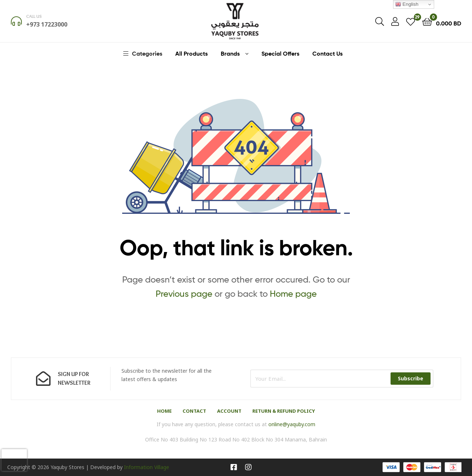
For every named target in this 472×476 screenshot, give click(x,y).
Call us (34, 16)
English (407, 4)
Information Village (147, 467)
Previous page (184, 294)
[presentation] (14, 460)
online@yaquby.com (292, 424)
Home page (293, 294)
